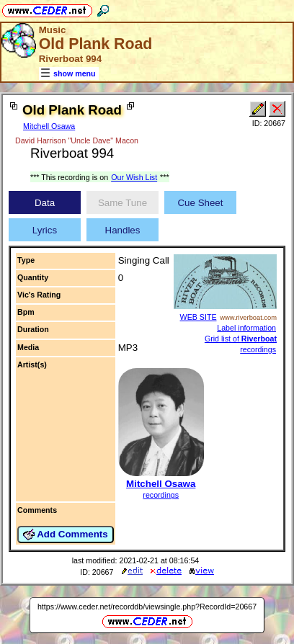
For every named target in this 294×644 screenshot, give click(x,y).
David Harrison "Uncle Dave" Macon (77, 140)
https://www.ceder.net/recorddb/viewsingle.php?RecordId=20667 (147, 607)
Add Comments (66, 535)
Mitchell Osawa (49, 126)
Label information (246, 328)
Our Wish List (134, 177)
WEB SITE (199, 317)
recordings (161, 495)
